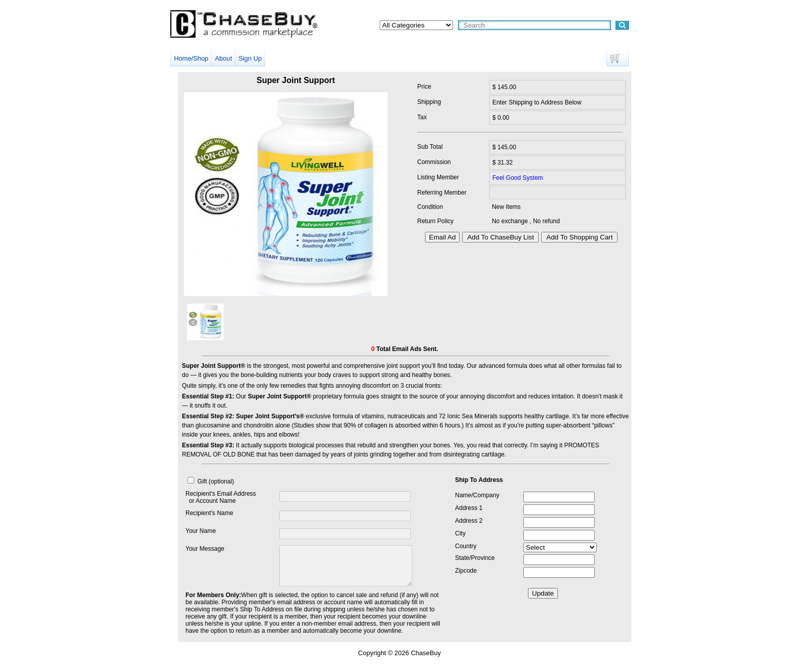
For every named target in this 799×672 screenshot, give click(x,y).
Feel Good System (517, 178)
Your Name (201, 531)
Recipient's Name (209, 513)
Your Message (205, 549)
